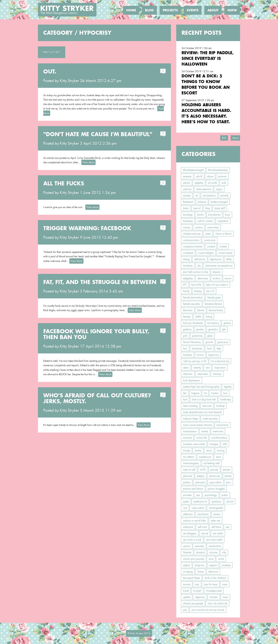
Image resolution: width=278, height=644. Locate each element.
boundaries (214, 215)
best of (197, 208)
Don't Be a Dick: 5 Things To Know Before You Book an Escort (206, 84)
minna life (201, 438)
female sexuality (191, 304)
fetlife (198, 317)
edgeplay (188, 278)
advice (187, 183)
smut (211, 559)
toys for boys (211, 584)
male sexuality (210, 419)
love (185, 399)
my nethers (189, 457)
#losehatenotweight (193, 170)
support (213, 565)
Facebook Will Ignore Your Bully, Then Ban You (96, 334)
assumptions (209, 195)
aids (224, 183)
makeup (220, 406)
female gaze (214, 297)
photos (228, 476)
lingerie (195, 393)
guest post (223, 342)
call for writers (205, 221)
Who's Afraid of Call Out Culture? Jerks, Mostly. (97, 398)
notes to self (189, 470)
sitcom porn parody (194, 559)
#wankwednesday (218, 170)
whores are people (193, 603)
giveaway (197, 336)
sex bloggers (190, 533)
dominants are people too (219, 266)
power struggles (216, 489)
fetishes (187, 317)
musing (221, 450)
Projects (170, 10)
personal (188, 476)
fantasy (198, 291)
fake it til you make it (217, 285)
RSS (224, 138)
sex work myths (214, 540)
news (219, 457)
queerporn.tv (200, 501)
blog (208, 208)
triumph (197, 591)
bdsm (186, 208)
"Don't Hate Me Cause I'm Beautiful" (98, 134)
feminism (188, 310)
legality (228, 387)
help (219, 348)
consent (211, 246)
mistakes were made (194, 444)
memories (218, 431)
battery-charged (219, 202)
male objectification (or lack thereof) (202, 412)
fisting (209, 317)
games (227, 323)
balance (202, 202)
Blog (149, 10)
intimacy (217, 374)
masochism (223, 425)
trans (225, 584)
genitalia (213, 329)
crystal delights (206, 253)
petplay (201, 476)
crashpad (188, 253)
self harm (216, 527)
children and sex (192, 234)
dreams (217, 272)
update (187, 597)
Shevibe (187, 552)
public (225, 495)
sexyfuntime (215, 546)
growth (209, 342)
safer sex (215, 521)
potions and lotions (193, 489)
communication (191, 240)
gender (200, 329)
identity (197, 368)
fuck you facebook (193, 323)
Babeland (188, 202)
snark (221, 559)
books (200, 215)
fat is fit (210, 291)
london (215, 393)
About (213, 10)
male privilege (191, 419)
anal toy (187, 189)
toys (197, 584)
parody (214, 470)
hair (185, 348)
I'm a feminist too (220, 361)
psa (198, 495)
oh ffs (203, 470)
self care (202, 527)
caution (199, 227)
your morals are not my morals (208, 610)
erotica (216, 278)
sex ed (205, 533)
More (235, 138)
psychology (211, 495)
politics (187, 482)
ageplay (199, 183)
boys (228, 215)
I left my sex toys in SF (195, 361)
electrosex (203, 278)
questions (216, 501)
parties (226, 470)
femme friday (216, 310)
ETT (185, 285)
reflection (188, 514)
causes (187, 227)
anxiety (187, 195)
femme (201, 310)
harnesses (197, 348)
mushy (198, 450)
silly (224, 552)
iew (208, 368)
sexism (187, 546)
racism (230, 501)
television (213, 572)
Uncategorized (214, 591)
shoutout (200, 552)
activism (222, 176)
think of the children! (215, 578)
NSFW (232, 10)
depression (216, 259)
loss (225, 393)
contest (223, 246)
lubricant (207, 406)
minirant (187, 438)
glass (210, 336)
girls (185, 336)
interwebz (203, 374)
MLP (225, 444)
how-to (200, 355)
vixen (225, 597)
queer (186, 501)
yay (185, 610)
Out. (50, 72)
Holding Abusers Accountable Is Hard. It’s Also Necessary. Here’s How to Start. (206, 113)
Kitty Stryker (69, 81)
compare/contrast (193, 246)
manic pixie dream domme (197, 425)
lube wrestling (190, 406)
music (209, 450)
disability (188, 266)
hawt (209, 348)
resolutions (203, 514)
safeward (188, 527)
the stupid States (191, 578)
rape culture (198, 508)
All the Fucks (64, 183)
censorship (213, 227)
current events (225, 253)
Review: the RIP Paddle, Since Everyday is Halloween (208, 58)
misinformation (219, 438)
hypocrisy (214, 355)
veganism (200, 597)
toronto (187, 584)
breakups (188, 221)
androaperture (204, 189)
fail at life (196, 285)
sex (227, 527)
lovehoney (226, 399)
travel (186, 591)
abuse (210, 176)
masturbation (190, 431)
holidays (187, 355)
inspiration (220, 368)
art (197, 195)
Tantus (201, 572)
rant (185, 508)
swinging (188, 572)
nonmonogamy (191, 463)
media (205, 431)
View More (88, 162)
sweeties (226, 565)
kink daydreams (192, 380)
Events (193, 10)
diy (199, 266)
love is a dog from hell (204, 399)
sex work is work (192, 540)
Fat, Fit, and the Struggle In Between (100, 282)
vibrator (214, 597)
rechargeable (216, 508)
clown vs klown (223, 234)
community (210, 240)
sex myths (218, 533)
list (205, 393)
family (186, 291)
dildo (229, 259)
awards (224, 195)
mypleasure (205, 457)
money (187, 450)
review (217, 514)
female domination (193, 297)
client (208, 234)
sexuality (199, 546)
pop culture (216, 482)
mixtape (214, 444)
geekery (187, 329)
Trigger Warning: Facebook (87, 228)
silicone (213, 552)
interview (188, 374)
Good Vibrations (192, 342)
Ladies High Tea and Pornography (201, 387)
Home (131, 10)
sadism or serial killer (194, 521)
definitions (200, 259)
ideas (186, 368)
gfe (224, 329)
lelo (185, 393)
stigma (187, 565)
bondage (188, 215)
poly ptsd (200, 482)
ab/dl (199, 176)
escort (228, 278)
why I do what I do (218, 603)
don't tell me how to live (195, 272)
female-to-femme (213, 304)
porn (229, 482)
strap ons (200, 565)
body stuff (220, 208)
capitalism (223, 221)
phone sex (215, 476)
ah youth (212, 183)
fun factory (213, 323)
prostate (187, 495)
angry (219, 189)
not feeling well (212, 463)
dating (186, 259)
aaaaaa (187, 176)
